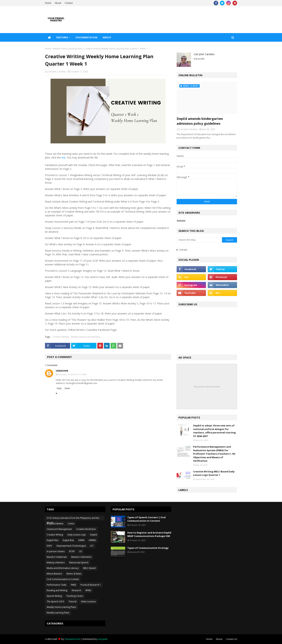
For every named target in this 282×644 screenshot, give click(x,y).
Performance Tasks (57, 585)
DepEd (94, 535)
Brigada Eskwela (55, 524)
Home (48, 3)
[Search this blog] (199, 240)
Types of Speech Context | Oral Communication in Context (146, 519)
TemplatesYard (72, 639)
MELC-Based (89, 568)
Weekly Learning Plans (58, 613)
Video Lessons (88, 602)
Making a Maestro (56, 563)
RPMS (88, 590)
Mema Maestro (54, 574)
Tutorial (72, 602)
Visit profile (199, 59)
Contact (69, 3)
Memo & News (74, 574)
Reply (59, 388)
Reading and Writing (57, 590)
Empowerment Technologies (71, 546)
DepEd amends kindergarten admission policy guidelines (200, 121)
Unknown (62, 371)
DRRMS (92, 540)
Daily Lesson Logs (77, 535)
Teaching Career (75, 596)
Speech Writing (54, 596)
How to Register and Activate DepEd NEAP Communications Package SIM (149, 534)
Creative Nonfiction (86, 529)
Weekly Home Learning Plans (68, 49)
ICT (92, 546)
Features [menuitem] (62, 37)
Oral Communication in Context (63, 579)
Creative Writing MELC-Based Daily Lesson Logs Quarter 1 (214, 473)
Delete (67, 388)
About (58, 3)
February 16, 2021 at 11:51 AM (72, 374)
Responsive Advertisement (207, 387)
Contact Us (231, 639)
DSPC (49, 546)
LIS (80, 551)
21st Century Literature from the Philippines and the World (73, 518)
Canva (71, 524)
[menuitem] (49, 37)
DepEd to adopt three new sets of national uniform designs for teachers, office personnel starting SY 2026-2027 (214, 431)
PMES (73, 585)
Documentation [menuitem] (87, 37)
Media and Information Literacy (63, 568)
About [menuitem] (107, 37)
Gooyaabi (103, 639)
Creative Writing (61, 337)
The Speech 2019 (55, 602)
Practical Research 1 (91, 585)
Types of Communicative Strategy (148, 548)
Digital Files (53, 540)
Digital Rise (68, 540)
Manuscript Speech (79, 563)
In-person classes (56, 551)
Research (76, 590)
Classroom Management (59, 529)
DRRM (81, 540)
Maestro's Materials (57, 557)
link (63, 157)
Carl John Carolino (57, 72)
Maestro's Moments (81, 557)
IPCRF (72, 551)
